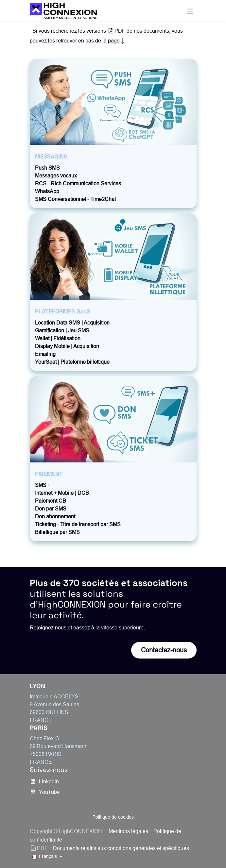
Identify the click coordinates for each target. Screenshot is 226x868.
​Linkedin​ (49, 781)
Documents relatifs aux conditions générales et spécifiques (122, 848)
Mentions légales (128, 831)
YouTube (49, 792)
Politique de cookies (113, 817)
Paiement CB (51, 501)
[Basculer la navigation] (190, 11)
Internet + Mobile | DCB (62, 493)
